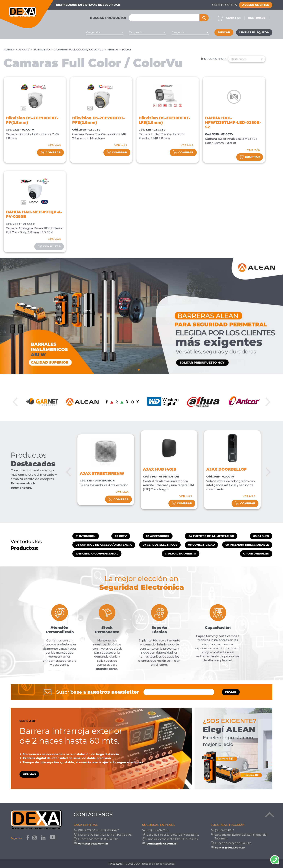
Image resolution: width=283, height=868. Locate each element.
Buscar (224, 32)
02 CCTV (24, 50)
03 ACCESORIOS (157, 536)
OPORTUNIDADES (256, 554)
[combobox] (105, 32)
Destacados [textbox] (239, 59)
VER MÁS (54, 145)
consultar (49, 247)
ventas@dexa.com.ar (93, 844)
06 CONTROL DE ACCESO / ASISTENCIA (104, 545)
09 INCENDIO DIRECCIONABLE (247, 545)
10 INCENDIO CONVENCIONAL (97, 554)
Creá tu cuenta (225, 5)
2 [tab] (141, 369)
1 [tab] (139, 369)
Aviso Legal (116, 864)
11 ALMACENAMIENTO (181, 554)
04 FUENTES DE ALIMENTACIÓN (211, 536)
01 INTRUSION (86, 536)
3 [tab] (144, 369)
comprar (51, 153)
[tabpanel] (141, 316)
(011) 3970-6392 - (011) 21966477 (98, 830)
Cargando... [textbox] (94, 32)
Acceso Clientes (256, 5)
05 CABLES (261, 536)
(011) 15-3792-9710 (158, 830)
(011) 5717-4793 (224, 830)
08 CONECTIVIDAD (201, 545)
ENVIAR (231, 692)
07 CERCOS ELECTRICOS (160, 545)
